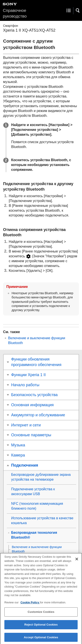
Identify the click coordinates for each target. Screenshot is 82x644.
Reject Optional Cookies (41, 627)
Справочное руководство (15, 13)
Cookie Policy (30, 604)
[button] (78, 11)
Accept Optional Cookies (41, 639)
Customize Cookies (41, 614)
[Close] (77, 561)
